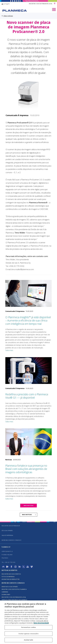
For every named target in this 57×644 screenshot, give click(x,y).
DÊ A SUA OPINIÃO (7, 530)
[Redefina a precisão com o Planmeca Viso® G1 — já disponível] (28, 371)
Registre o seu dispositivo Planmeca (14, 589)
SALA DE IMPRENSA (7, 535)
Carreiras (5, 592)
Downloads (6, 594)
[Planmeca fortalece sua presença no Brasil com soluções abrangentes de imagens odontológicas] (28, 442)
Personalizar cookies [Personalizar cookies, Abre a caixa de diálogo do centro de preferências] (29, 627)
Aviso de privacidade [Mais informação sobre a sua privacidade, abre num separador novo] (41, 623)
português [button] (6, 4)
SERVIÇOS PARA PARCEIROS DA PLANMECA (14, 600)
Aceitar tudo (28, 640)
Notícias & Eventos (9, 570)
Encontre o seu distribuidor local (41, 4)
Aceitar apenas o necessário (29, 634)
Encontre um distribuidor (11, 526)
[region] (28, 622)
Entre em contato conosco (11, 540)
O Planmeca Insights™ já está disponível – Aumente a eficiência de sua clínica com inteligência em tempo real (28, 320)
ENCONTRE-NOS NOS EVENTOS (11, 574)
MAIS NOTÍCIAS (29, 505)
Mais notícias (7, 16)
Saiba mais (9, 350)
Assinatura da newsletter (11, 579)
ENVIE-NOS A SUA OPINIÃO (10, 587)
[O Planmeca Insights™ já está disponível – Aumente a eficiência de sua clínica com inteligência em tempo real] (28, 293)
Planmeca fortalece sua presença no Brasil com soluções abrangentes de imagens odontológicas (26, 469)
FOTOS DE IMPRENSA (8, 577)
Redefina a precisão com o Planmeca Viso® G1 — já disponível (27, 396)
